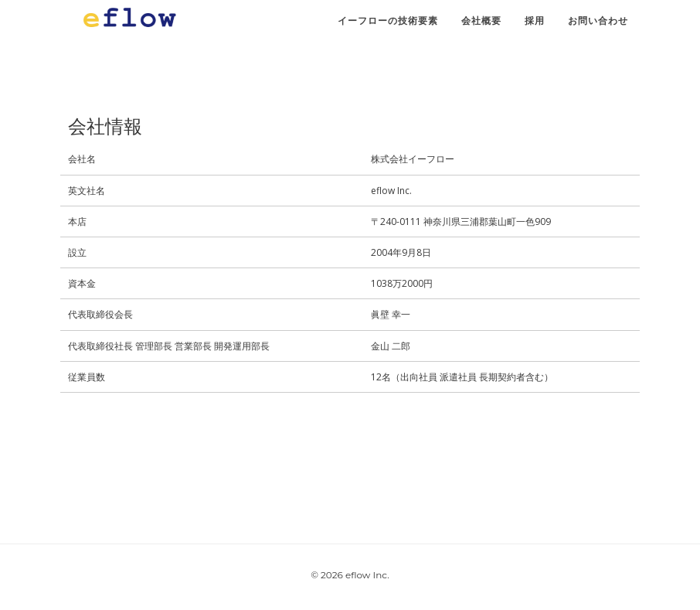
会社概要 (481, 27)
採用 (535, 27)
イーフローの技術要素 (388, 27)
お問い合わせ (598, 27)
